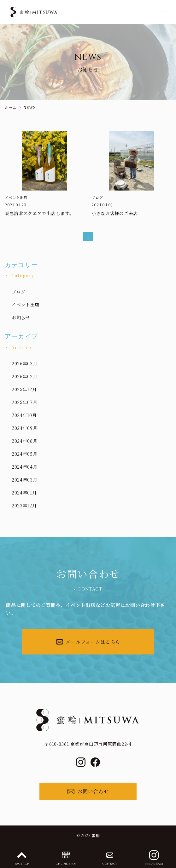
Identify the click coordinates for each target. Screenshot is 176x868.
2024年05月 (25, 454)
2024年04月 (25, 467)
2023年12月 (24, 505)
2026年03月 (25, 363)
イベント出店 (26, 305)
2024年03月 (25, 480)
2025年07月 (25, 402)
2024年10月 (24, 415)
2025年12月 (24, 389)
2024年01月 (24, 493)
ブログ (19, 292)
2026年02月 (25, 376)
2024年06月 (25, 441)
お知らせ (21, 317)
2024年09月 (25, 428)
